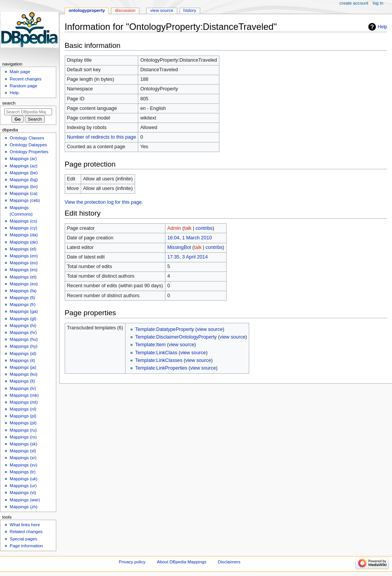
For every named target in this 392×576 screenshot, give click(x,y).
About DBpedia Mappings (182, 562)
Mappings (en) (24, 256)
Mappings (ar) (23, 159)
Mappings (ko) (24, 374)
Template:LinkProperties (161, 368)
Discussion (125, 10)
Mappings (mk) (24, 395)
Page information (26, 546)
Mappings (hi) (23, 326)
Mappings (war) (25, 500)
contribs (204, 228)
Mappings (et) (23, 277)
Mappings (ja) (23, 367)
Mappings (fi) (22, 298)
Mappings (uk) (24, 479)
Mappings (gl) (23, 319)
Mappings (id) (23, 353)
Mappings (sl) (23, 451)
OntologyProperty (87, 10)
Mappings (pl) (23, 416)
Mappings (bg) (24, 180)
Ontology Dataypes (28, 145)
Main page (20, 72)
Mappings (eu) (24, 284)
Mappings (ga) (24, 311)
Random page (23, 86)
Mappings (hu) (24, 339)
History (190, 10)
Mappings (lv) (23, 388)
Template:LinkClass (156, 353)
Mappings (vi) (23, 493)
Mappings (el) (23, 249)
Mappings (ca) (24, 193)
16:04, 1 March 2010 (189, 238)
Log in (378, 3)
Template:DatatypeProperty (165, 329)
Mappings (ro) (23, 437)
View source (162, 10)
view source (210, 329)
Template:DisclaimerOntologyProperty (176, 337)
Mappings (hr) (23, 332)
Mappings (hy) (24, 346)
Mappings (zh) (24, 507)
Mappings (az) (24, 166)
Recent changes (25, 79)
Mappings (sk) (23, 444)
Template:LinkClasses (159, 360)
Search (9, 103)
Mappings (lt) (22, 381)
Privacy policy (132, 562)
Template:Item (150, 345)
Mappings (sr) (23, 458)
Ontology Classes (27, 138)
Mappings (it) (22, 360)
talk (188, 228)
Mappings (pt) (23, 423)
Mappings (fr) (22, 304)
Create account (354, 3)
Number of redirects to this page (102, 137)
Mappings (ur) (23, 486)
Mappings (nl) (23, 409)
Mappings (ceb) (25, 200)
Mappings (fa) (23, 291)
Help (383, 27)
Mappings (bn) (24, 187)
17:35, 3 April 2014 (188, 257)
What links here (25, 525)
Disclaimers (229, 562)
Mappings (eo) (24, 263)
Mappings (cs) (23, 221)
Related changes (26, 532)
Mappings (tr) (22, 472)
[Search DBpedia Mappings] (28, 112)
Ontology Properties (29, 152)
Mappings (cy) (23, 228)
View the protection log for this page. (104, 202)
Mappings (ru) (23, 430)
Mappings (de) (24, 242)
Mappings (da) (24, 235)
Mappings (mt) (24, 402)
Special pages (23, 539)
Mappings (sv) (23, 465)
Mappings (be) (24, 173)
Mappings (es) (24, 270)
